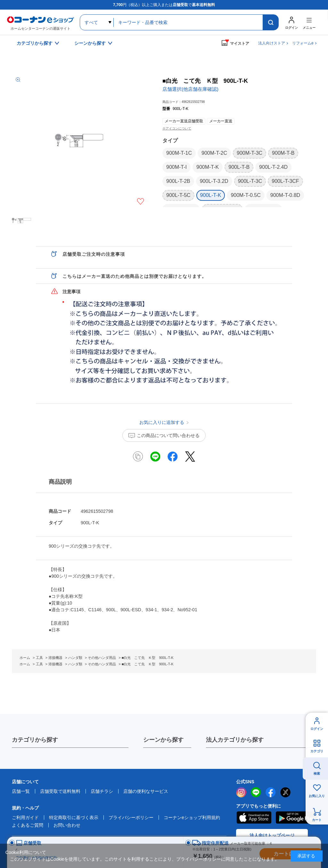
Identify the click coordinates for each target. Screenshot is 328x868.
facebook (271, 792)
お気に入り (317, 796)
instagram (241, 792)
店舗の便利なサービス (146, 791)
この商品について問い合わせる (168, 435)
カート (317, 820)
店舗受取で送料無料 (60, 791)
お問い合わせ (67, 825)
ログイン (317, 729)
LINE (256, 792)
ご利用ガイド (25, 817)
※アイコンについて (177, 128)
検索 (317, 774)
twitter (285, 792)
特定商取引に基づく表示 (74, 817)
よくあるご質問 (28, 825)
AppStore (254, 817)
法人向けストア (272, 43)
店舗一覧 (21, 791)
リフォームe (303, 43)
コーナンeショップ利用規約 (192, 817)
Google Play (296, 817)
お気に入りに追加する (140, 201)
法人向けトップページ (272, 835)
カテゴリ (317, 751)
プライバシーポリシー (131, 817)
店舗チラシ (102, 791)
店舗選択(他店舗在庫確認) (190, 89)
